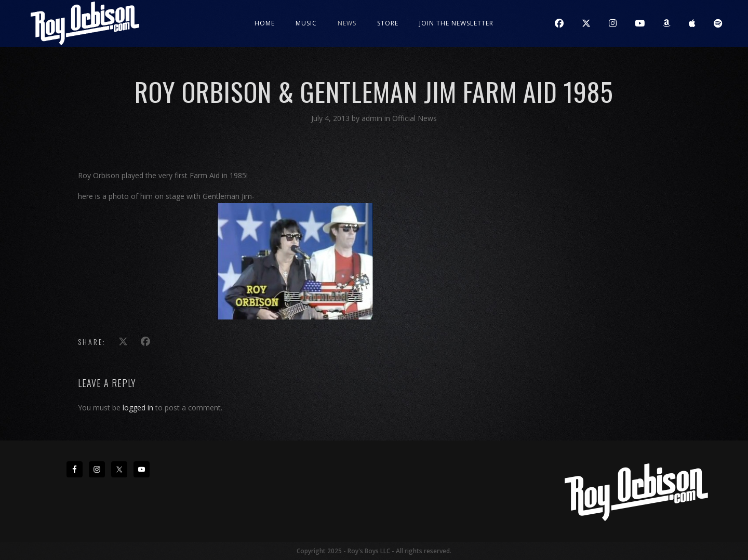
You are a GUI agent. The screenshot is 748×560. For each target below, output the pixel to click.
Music (306, 23)
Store (388, 23)
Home (265, 23)
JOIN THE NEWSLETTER (456, 23)
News (347, 23)
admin (373, 118)
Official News (415, 118)
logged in (138, 408)
